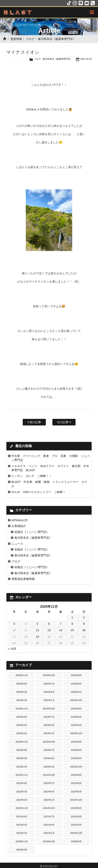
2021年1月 (49, 833)
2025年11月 (22, 675)
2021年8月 (22, 817)
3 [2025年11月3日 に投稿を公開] (14, 624)
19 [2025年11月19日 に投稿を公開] (37, 637)
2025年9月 (76, 675)
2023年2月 (22, 767)
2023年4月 (49, 758)
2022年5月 (22, 792)
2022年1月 (49, 800)
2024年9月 (76, 709)
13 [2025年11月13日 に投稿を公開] (49, 630)
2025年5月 (22, 692)
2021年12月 (76, 800)
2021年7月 (49, 817)
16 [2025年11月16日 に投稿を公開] (84, 630)
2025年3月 (76, 692)
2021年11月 (22, 808)
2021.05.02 (86, 59)
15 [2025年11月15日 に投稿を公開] (72, 630)
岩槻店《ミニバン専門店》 (32, 532)
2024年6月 (76, 717)
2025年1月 (49, 700)
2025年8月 (22, 684)
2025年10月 (49, 675)
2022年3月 (76, 792)
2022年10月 (49, 775)
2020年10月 (49, 841)
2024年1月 (49, 733)
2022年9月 (76, 775)
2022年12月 (76, 767)
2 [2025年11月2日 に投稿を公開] (84, 617)
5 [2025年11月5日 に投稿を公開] (37, 624)
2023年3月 (76, 758)
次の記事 (64, 422)
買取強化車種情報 (23, 579)
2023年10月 (49, 742)
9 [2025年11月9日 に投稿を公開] (84, 624)
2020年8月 (22, 850)
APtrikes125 (20, 520)
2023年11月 (22, 742)
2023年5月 (22, 758)
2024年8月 (22, 717)
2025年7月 (49, 684)
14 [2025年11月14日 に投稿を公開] (61, 630)
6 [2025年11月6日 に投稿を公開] (49, 624)
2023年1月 (49, 767)
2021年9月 (76, 808)
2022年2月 (22, 800)
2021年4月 (49, 825)
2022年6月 (76, 783)
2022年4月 (49, 792)
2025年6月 (76, 684)
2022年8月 (22, 783)
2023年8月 (22, 750)
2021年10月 (49, 808)
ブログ (30, 39)
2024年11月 (22, 709)
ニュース (17, 544)
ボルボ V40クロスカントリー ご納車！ (39, 492)
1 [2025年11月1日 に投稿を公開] (72, 617)
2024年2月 (22, 733)
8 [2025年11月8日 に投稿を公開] (72, 624)
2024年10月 (49, 709)
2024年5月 (22, 725)
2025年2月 (22, 700)
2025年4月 (49, 692)
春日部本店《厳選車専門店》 (57, 39)
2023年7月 (49, 750)
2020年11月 (22, 841)
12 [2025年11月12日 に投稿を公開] (37, 630)
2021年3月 (76, 825)
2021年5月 (22, 825)
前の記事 (34, 422)
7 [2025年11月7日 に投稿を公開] (61, 624)
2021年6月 (76, 817)
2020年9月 (76, 841)
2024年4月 (49, 725)
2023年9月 (76, 742)
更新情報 (16, 39)
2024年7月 (49, 717)
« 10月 (12, 649)
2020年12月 (76, 833)
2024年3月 (76, 725)
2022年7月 (49, 783)
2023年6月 (76, 750)
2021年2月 (22, 833)
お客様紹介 (19, 526)
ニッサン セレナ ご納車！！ (32, 476)
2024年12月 (76, 700)
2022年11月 (22, 775)
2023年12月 (76, 733)
